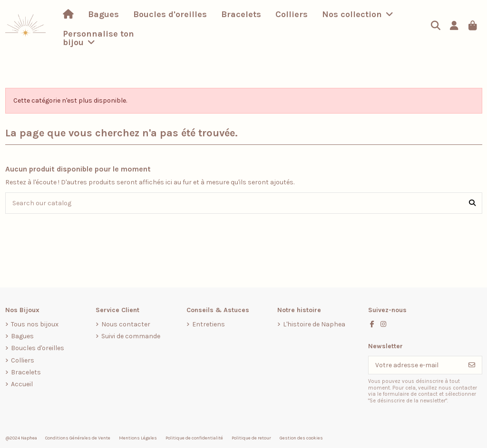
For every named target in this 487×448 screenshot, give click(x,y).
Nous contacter (126, 324)
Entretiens (209, 324)
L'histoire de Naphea (314, 324)
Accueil (22, 384)
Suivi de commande (131, 336)
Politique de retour (251, 438)
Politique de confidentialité (194, 438)
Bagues (22, 336)
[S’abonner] (472, 365)
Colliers (23, 360)
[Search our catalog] (472, 203)
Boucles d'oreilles (38, 348)
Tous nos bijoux (35, 324)
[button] (358, 14)
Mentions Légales (138, 438)
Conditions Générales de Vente (78, 438)
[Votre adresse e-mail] (415, 365)
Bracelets (26, 372)
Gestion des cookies (301, 438)
